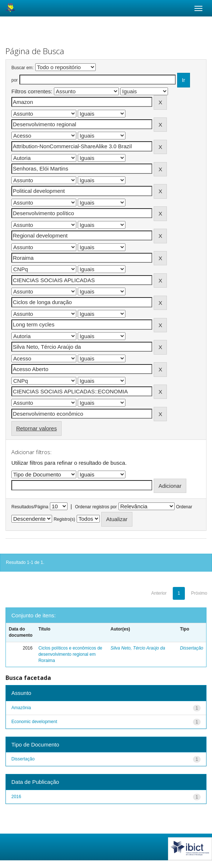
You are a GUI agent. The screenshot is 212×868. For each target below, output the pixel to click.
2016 (16, 797)
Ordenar (184, 507)
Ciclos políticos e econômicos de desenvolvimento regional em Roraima (70, 654)
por (14, 80)
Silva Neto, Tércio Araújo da (138, 648)
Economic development (34, 722)
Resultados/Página (30, 507)
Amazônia (21, 708)
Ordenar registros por (96, 507)
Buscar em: (23, 68)
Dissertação (192, 648)
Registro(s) (64, 519)
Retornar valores (36, 428)
